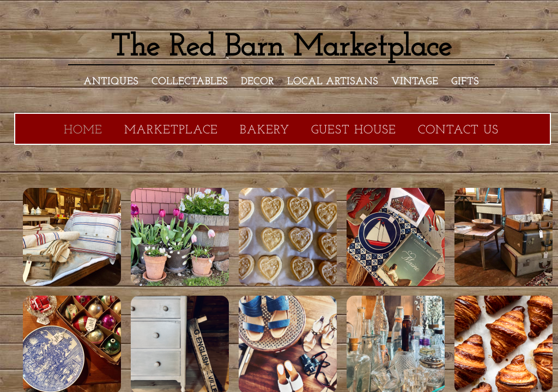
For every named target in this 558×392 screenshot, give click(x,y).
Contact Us (458, 130)
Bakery (265, 130)
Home (83, 130)
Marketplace (171, 130)
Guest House (354, 130)
